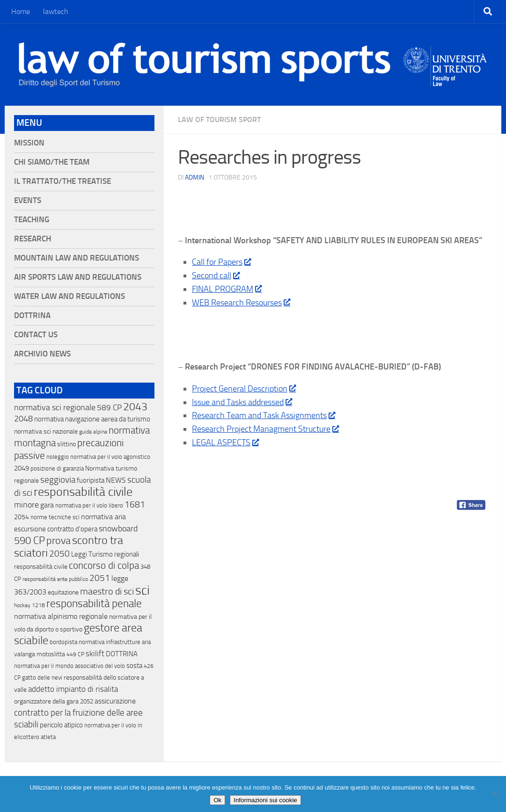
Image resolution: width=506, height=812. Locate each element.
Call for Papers (221, 262)
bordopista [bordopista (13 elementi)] (63, 642)
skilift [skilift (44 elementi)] (95, 653)
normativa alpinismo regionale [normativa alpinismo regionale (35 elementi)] (61, 616)
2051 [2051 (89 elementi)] (100, 578)
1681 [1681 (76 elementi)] (135, 505)
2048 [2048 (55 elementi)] (23, 419)
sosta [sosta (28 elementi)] (134, 666)
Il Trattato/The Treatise (62, 181)
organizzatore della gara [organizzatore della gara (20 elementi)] (46, 701)
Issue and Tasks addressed (242, 402)
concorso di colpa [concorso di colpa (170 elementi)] (104, 565)
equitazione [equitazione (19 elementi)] (63, 592)
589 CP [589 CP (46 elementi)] (109, 407)
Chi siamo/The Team (52, 162)
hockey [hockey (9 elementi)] (22, 605)
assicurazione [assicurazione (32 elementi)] (115, 701)
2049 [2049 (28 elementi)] (22, 468)
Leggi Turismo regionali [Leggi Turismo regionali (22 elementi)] (105, 554)
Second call (216, 275)
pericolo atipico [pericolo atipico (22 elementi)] (61, 725)
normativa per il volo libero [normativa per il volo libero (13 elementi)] (89, 505)
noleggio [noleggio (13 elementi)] (58, 457)
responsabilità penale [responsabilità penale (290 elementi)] (94, 604)
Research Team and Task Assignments (263, 415)
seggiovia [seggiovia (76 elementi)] (58, 480)
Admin (194, 178)
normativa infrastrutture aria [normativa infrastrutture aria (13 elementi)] (115, 642)
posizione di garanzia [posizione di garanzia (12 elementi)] (57, 468)
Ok (217, 800)
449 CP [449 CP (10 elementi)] (75, 654)
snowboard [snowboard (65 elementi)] (118, 529)
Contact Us (36, 335)
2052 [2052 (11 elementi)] (87, 701)
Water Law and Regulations (70, 296)
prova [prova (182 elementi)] (59, 541)
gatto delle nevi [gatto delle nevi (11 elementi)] (42, 678)
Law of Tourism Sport (219, 120)
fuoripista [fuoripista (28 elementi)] (91, 480)
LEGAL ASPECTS (225, 442)
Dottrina (32, 315)
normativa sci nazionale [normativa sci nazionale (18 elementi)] (46, 431)
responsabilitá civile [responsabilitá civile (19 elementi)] (41, 567)
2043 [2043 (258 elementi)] (135, 407)
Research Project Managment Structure (265, 429)
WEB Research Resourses (241, 303)
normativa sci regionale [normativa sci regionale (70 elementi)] (55, 407)
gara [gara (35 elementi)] (47, 505)
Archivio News (42, 354)
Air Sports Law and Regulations (78, 277)
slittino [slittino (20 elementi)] (66, 444)
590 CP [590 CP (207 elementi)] (29, 541)
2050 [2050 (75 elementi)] (59, 554)
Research (33, 239)
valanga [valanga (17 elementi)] (25, 654)
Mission (29, 143)
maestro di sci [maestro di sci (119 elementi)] (107, 591)
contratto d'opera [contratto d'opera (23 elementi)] (72, 529)
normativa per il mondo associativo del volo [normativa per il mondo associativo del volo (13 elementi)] (70, 666)
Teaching (32, 220)
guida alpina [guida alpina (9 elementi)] (93, 432)
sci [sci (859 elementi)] (143, 590)
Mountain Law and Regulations (77, 258)
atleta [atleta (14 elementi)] (48, 737)
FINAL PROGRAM (227, 289)
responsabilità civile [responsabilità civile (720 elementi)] (83, 492)
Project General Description (244, 389)
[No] (494, 794)
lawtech (56, 11)
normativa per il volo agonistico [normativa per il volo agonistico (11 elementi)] (110, 457)
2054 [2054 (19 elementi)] (22, 517)
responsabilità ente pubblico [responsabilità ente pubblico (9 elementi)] (55, 579)
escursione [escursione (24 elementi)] (30, 529)
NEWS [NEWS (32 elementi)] (116, 480)
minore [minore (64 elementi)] (26, 505)
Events (28, 200)
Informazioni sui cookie (265, 800)
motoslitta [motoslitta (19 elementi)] (51, 654)
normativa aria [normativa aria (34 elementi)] (103, 517)
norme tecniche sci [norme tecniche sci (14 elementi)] (55, 517)
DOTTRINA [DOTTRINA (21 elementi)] (122, 654)
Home (21, 11)
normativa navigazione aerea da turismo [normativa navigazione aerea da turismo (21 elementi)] (92, 419)
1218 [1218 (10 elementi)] (38, 605)
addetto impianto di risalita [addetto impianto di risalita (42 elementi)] (73, 689)
